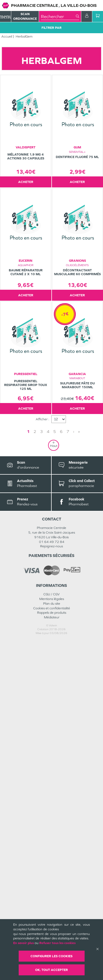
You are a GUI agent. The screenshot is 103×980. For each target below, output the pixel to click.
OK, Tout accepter (51, 970)
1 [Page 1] (54, 771)
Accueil (7, 36)
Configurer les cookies (51, 956)
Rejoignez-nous (51, 886)
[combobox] (58, 16)
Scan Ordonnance (25, 16)
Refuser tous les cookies (57, 943)
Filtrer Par (51, 28)
